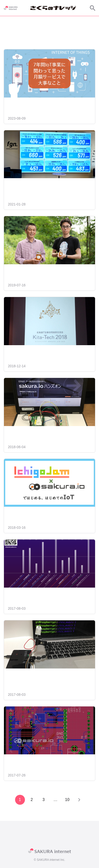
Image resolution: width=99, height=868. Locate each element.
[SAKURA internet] (11, 8)
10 (67, 800)
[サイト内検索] (93, 8)
